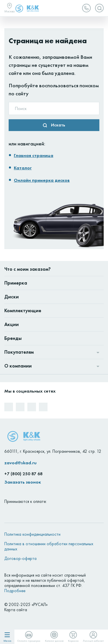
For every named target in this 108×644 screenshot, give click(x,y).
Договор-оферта (20, 558)
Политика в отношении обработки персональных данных (49, 546)
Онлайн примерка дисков (42, 180)
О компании (18, 366)
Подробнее (15, 591)
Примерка (16, 283)
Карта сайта (16, 610)
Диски (12, 297)
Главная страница (34, 155)
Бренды (13, 338)
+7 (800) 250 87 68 (23, 474)
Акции (12, 324)
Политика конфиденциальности (32, 534)
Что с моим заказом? (28, 269)
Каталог (23, 168)
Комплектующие (23, 310)
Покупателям (19, 352)
